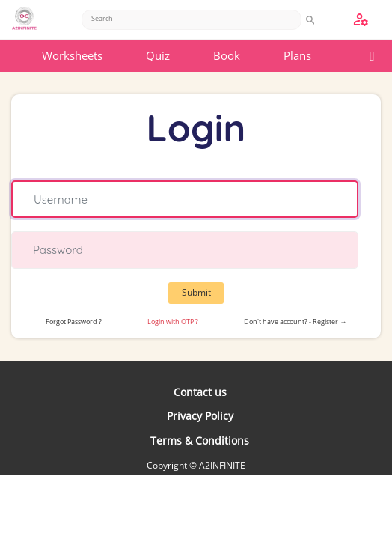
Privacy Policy (200, 416)
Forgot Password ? (74, 322)
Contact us (200, 392)
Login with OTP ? (173, 322)
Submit (196, 292)
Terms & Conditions (200, 441)
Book (227, 55)
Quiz (158, 55)
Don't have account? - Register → (295, 322)
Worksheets (72, 55)
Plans (297, 55)
